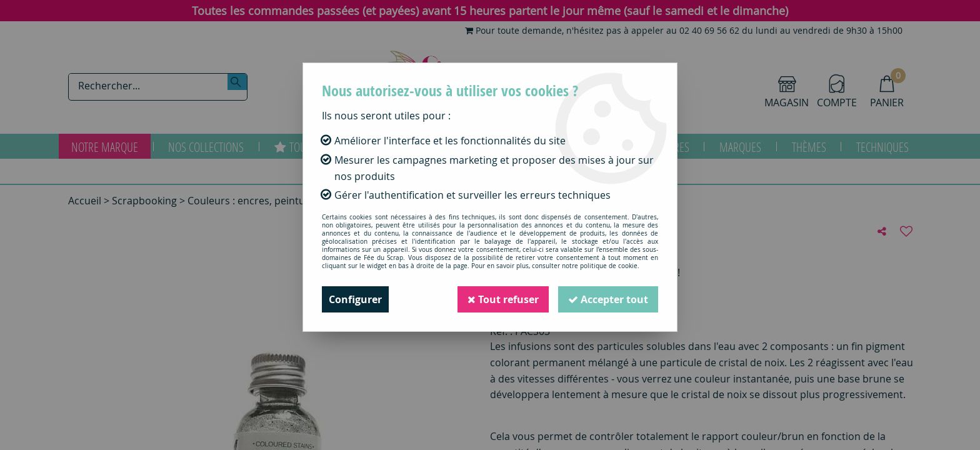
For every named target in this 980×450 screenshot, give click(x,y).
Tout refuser (503, 299)
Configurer (355, 299)
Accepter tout (608, 299)
